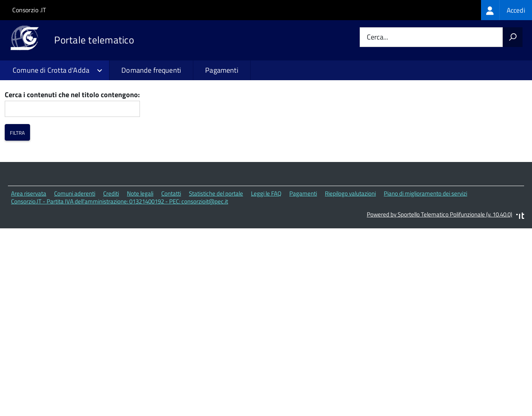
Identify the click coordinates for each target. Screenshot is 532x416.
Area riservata (29, 242)
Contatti (171, 242)
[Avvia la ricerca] (513, 37)
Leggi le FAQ (266, 242)
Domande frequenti (151, 70)
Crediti (111, 242)
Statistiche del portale (216, 242)
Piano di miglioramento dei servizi (425, 242)
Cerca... (377, 37)
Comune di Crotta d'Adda (51, 70)
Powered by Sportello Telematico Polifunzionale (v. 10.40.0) (440, 263)
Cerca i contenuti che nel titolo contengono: (72, 144)
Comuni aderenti (75, 242)
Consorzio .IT (29, 10)
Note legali (140, 242)
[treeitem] (507, 10)
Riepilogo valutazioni (350, 242)
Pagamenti (222, 70)
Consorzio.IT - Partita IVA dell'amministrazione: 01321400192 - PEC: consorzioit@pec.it (120, 250)
